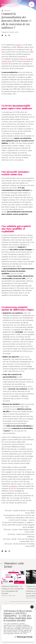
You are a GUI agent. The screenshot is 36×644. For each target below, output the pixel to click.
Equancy (18, 45)
